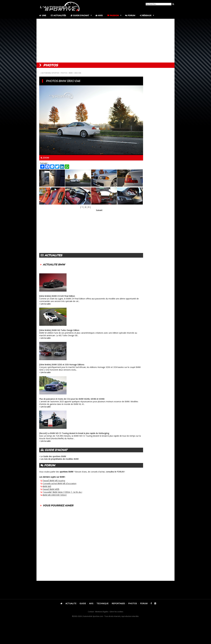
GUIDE (83, 603)
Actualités (58, 15)
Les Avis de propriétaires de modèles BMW (60, 459)
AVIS (91, 603)
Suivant (99, 210)
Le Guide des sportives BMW (53, 456)
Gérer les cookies (116, 612)
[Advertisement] (106, 41)
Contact (91, 612)
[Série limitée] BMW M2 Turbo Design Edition (59, 330)
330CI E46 (78, 73)
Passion (113, 15)
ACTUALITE (71, 603)
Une (42, 15)
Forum (130, 15)
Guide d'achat (80, 15)
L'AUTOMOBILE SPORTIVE (50, 73)
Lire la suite (46, 304)
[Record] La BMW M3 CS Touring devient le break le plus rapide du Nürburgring (74, 433)
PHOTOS (64, 73)
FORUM (144, 603)
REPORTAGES (118, 603)
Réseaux (146, 15)
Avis (99, 15)
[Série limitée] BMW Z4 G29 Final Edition (57, 296)
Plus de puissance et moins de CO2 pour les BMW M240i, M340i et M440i (72, 399)
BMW (71, 73)
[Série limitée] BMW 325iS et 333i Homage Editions (62, 365)
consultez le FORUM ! (115, 472)
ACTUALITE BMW (54, 265)
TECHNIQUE (102, 603)
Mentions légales (102, 612)
